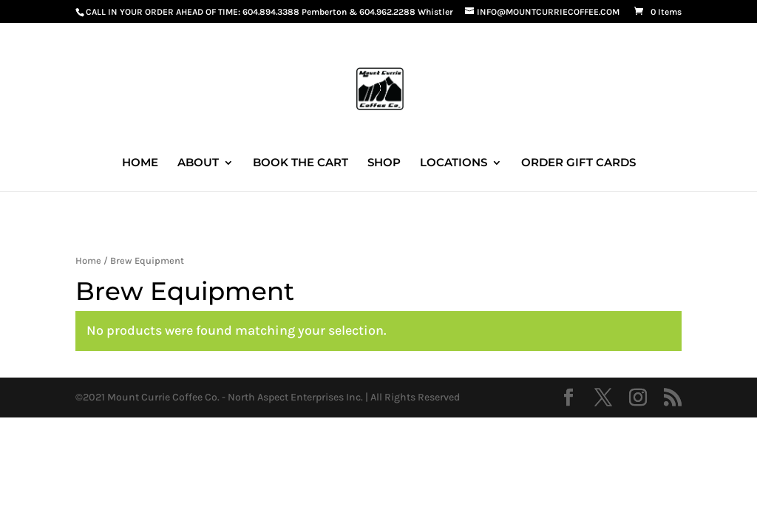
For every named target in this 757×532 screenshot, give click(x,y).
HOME (140, 163)
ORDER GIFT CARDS (578, 163)
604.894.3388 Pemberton (295, 12)
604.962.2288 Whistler (406, 12)
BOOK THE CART (301, 163)
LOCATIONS (454, 163)
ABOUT (198, 163)
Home (88, 260)
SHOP (384, 163)
